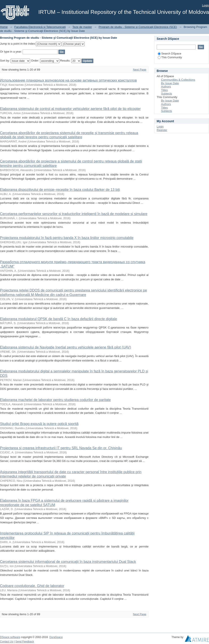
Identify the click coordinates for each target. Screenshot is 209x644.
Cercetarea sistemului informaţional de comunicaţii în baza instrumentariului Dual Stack (68, 562)
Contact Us (7, 642)
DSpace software (10, 637)
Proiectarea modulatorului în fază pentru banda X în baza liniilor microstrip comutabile (67, 238)
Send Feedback (25, 642)
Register (162, 130)
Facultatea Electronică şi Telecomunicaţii (40, 27)
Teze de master (82, 27)
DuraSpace (56, 637)
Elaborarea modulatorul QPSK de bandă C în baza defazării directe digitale (59, 319)
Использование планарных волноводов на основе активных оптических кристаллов (68, 80)
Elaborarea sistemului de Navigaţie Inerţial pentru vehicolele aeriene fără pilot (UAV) (66, 347)
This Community (170, 57)
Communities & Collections (178, 80)
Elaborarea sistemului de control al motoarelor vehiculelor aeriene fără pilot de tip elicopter (70, 109)
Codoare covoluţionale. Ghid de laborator (32, 586)
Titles (164, 90)
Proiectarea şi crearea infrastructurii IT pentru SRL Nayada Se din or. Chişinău (61, 448)
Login (205, 5)
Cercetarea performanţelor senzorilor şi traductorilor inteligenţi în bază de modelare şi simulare (74, 214)
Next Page (140, 70)
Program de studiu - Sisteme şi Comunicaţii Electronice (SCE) (138, 27)
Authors (166, 87)
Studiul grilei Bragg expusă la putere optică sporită (39, 424)
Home (4, 27)
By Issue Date (170, 83)
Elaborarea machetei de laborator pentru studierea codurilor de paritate (55, 400)
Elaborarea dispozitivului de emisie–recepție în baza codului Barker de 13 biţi (60, 190)
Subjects (167, 94)
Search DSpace (170, 54)
